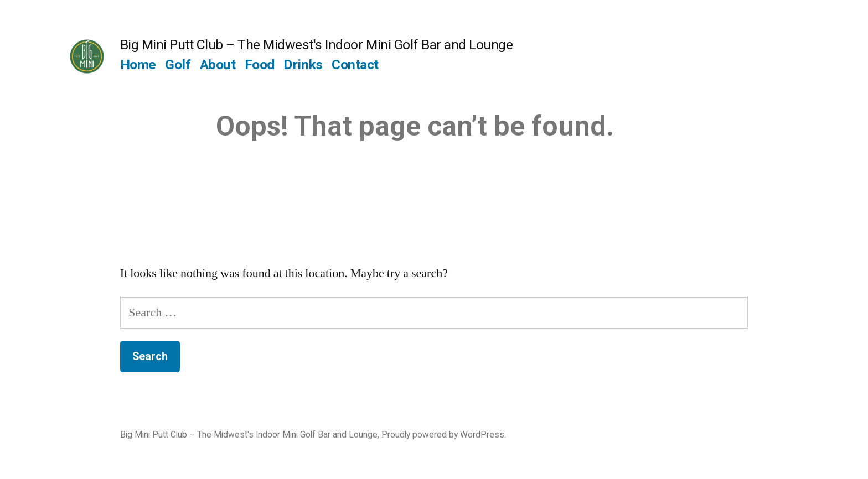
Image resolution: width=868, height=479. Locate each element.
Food (260, 64)
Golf (178, 64)
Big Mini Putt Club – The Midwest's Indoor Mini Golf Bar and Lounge (316, 45)
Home (138, 64)
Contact (355, 64)
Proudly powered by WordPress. (444, 434)
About (218, 64)
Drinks (303, 64)
